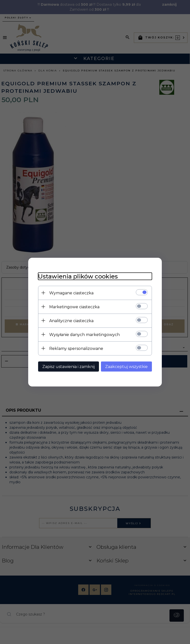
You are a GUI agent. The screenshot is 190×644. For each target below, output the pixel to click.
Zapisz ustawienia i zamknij (69, 366)
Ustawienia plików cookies (78, 276)
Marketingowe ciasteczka (74, 307)
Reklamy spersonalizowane (76, 348)
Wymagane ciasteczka (71, 293)
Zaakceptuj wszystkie (126, 366)
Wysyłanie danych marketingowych (84, 334)
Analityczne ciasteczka (71, 321)
